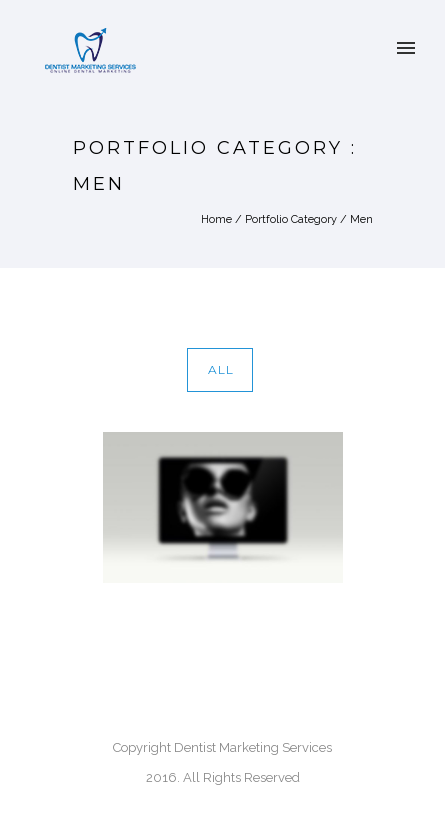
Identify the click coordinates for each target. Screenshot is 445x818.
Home (216, 219)
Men (361, 219)
